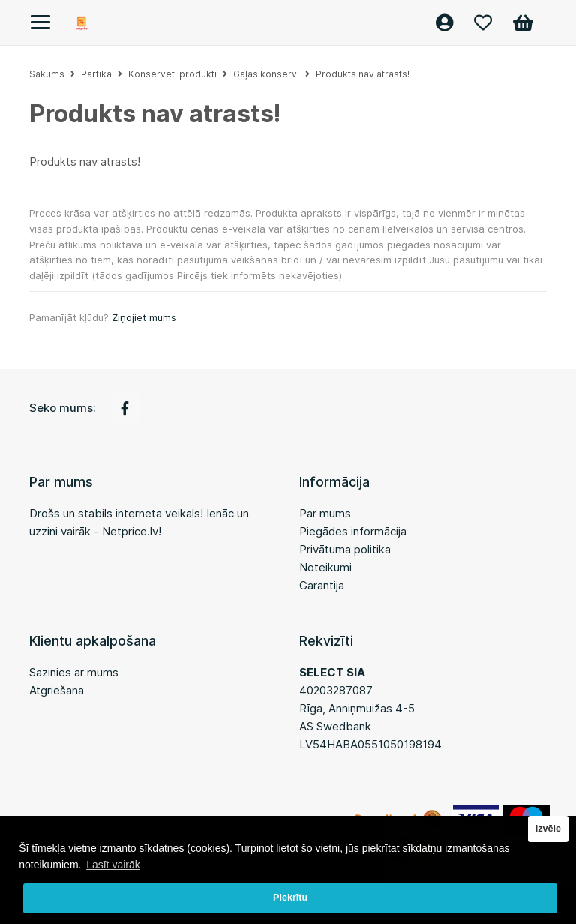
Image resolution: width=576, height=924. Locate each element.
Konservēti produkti (172, 74)
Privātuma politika (345, 549)
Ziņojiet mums (144, 317)
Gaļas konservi (266, 74)
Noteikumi (325, 567)
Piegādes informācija (353, 531)
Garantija (322, 585)
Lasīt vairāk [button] (113, 865)
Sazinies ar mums (74, 672)
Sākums (47, 74)
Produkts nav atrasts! (363, 74)
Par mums (325, 513)
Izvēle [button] (548, 829)
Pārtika (96, 74)
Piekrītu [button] (290, 898)
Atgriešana (57, 690)
